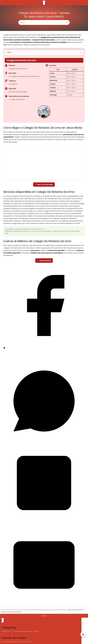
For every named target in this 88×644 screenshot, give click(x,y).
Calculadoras (6, 631)
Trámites (36, 631)
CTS (12, 631)
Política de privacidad (8, 642)
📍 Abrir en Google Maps (44, 185)
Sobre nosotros (21, 642)
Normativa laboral (20, 631)
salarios (30, 631)
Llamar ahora (45, 261)
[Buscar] (66, 22)
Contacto (30, 642)
